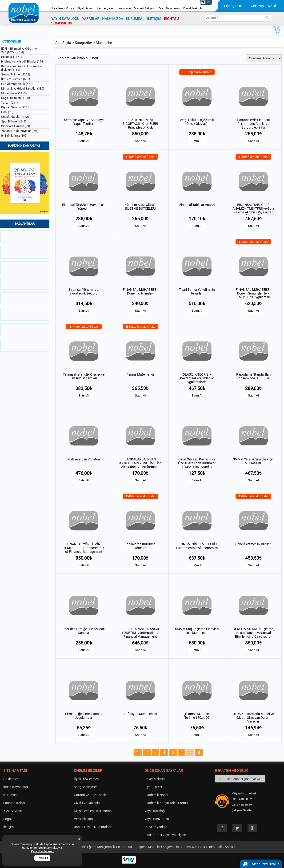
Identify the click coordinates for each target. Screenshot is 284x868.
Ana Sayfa (63, 43)
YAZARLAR (91, 19)
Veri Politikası (84, 819)
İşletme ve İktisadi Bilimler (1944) (23, 61)
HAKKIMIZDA (113, 19)
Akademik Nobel (156, 795)
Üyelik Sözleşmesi (87, 779)
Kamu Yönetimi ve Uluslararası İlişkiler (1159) (21, 68)
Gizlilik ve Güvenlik (87, 803)
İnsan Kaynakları (16, 787)
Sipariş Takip (233, 6)
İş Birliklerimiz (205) (14, 136)
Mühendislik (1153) (14, 93)
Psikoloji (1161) (12, 57)
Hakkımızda (12, 779)
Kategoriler (83, 43)
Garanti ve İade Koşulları (92, 795)
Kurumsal (10, 795)
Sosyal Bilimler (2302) (16, 74)
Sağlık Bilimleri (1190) (16, 98)
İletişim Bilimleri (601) (16, 79)
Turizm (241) (10, 103)
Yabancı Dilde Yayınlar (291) (20, 131)
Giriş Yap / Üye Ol (263, 6)
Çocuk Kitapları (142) (15, 117)
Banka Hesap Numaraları (92, 827)
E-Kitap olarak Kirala (197, 72)
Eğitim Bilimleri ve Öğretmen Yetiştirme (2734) (20, 50)
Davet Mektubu (193, 8)
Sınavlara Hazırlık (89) (16, 126)
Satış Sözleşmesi (86, 787)
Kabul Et (42, 858)
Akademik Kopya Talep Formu (166, 803)
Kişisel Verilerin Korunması (93, 811)
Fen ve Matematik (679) (17, 84)
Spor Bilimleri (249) (14, 121)
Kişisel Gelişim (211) (15, 107)
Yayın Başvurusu (169, 8)
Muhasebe (104, 43)
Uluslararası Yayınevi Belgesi (136, 8)
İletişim (8, 827)
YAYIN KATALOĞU (65, 19)
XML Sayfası (12, 811)
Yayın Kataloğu (156, 811)
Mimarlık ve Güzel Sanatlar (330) (23, 88)
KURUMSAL (135, 19)
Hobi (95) (7, 112)
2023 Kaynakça (156, 827)
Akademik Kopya (63, 8)
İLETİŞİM (154, 19)
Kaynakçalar (105, 8)
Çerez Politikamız (42, 851)
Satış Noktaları (14, 803)
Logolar (9, 819)
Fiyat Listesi (85, 8)
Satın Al (84, 141)
